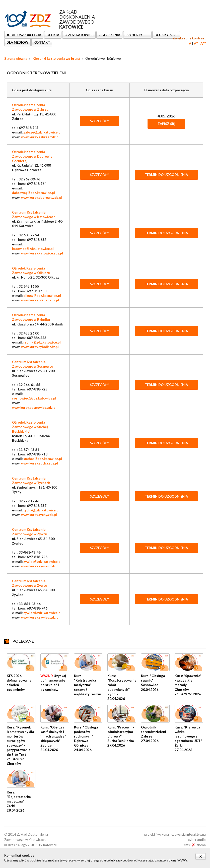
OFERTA (53, 35)
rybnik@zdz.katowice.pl (42, 342)
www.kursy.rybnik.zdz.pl (40, 347)
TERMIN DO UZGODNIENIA (166, 175)
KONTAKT (42, 42)
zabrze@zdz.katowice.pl (42, 132)
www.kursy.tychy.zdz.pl (39, 515)
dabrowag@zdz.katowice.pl (33, 193)
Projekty (134, 35)
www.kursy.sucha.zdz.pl (40, 463)
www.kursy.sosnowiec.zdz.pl (34, 408)
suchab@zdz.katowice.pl (43, 459)
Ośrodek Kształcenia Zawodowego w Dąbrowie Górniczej (32, 156)
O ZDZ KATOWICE (79, 35)
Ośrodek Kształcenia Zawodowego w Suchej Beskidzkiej (30, 427)
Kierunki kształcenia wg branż (56, 58)
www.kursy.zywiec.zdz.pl (40, 566)
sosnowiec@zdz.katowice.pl (34, 398)
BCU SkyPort (166, 35)
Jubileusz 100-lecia (24, 35)
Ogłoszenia (109, 35)
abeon (198, 845)
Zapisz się (166, 124)
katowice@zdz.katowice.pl (33, 249)
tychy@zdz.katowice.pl (41, 510)
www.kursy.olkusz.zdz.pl (40, 300)
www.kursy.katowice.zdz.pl (42, 253)
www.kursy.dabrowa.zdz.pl (42, 197)
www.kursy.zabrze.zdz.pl (40, 137)
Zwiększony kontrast (189, 38)
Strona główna (16, 58)
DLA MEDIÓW (17, 42)
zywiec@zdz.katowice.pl (42, 562)
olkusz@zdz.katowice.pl (42, 296)
